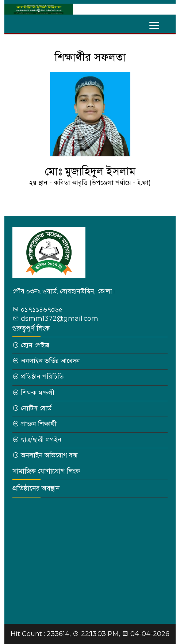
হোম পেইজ (35, 345)
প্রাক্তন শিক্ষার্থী (39, 424)
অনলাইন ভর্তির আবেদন (50, 361)
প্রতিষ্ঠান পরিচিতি (42, 376)
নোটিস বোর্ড (36, 408)
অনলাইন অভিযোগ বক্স (49, 455)
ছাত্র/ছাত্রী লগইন (41, 440)
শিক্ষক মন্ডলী (38, 393)
